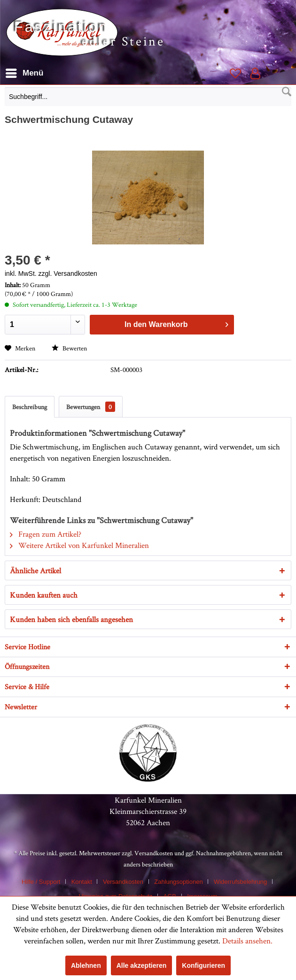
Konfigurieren (203, 965)
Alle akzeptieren (142, 965)
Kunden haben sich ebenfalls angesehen (71, 619)
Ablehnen (86, 965)
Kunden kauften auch (44, 595)
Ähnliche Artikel (35, 570)
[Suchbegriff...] (148, 97)
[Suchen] (287, 92)
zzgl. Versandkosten (68, 273)
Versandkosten (154, 853)
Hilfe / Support (41, 882)
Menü (24, 72)
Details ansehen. (247, 941)
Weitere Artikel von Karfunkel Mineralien (79, 545)
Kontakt (82, 882)
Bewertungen (91, 407)
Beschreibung (30, 407)
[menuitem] (148, 99)
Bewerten (69, 348)
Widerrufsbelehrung (240, 882)
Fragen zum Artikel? (46, 534)
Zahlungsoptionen (178, 882)
